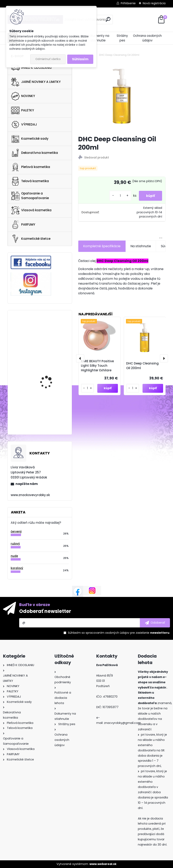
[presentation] (80, 358)
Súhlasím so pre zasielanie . (119, 633)
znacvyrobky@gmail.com (122, 723)
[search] (108, 19)
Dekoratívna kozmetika (35, 153)
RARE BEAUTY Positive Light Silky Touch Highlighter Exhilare (97, 366)
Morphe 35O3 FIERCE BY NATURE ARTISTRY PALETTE (50, 409)
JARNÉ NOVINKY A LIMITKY (36, 82)
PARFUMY (23, 225)
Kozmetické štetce (31, 239)
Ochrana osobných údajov (147, 38)
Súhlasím (80, 59)
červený (16, 532)
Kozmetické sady (30, 139)
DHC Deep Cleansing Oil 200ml (142, 366)
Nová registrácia (154, 3)
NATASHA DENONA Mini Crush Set (49, 373)
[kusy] (118, 196)
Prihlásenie (128, 3)
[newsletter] (155, 623)
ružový (15, 544)
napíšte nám (27, 484)
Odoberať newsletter (45, 611)
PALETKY (23, 110)
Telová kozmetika (30, 181)
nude (14, 556)
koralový (17, 568)
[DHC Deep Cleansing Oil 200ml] (122, 96)
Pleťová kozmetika (31, 167)
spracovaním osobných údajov (107, 633)
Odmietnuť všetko (48, 59)
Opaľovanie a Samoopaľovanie (30, 196)
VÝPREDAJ (24, 125)
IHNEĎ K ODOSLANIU (31, 68)
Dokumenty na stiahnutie (98, 38)
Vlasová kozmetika (31, 210)
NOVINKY (23, 96)
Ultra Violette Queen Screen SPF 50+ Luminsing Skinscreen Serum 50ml (49, 332)
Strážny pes (122, 38)
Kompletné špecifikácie (102, 246)
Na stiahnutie (141, 246)
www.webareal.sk (103, 864)
